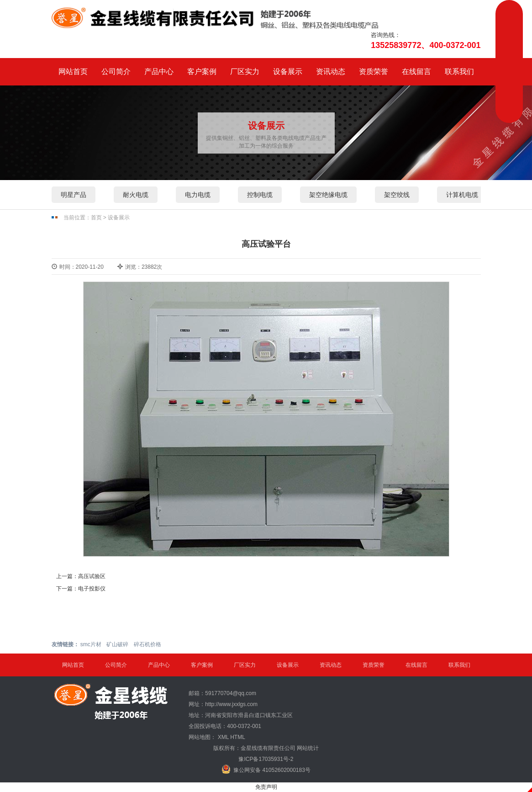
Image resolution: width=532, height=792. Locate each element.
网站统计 (308, 748)
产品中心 (159, 72)
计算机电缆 (462, 195)
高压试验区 (92, 576)
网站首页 (73, 72)
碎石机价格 (147, 644)
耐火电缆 (136, 195)
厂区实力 (245, 72)
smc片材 (91, 644)
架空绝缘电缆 (328, 195)
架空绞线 (397, 195)
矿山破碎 (117, 644)
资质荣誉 (374, 72)
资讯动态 (331, 72)
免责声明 (266, 787)
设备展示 (288, 72)
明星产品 (74, 195)
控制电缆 (260, 195)
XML (223, 737)
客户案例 (202, 72)
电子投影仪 (92, 589)
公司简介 (116, 72)
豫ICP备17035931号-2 (266, 759)
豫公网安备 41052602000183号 (266, 769)
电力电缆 (198, 195)
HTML (238, 737)
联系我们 (459, 72)
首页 (96, 218)
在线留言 (416, 72)
